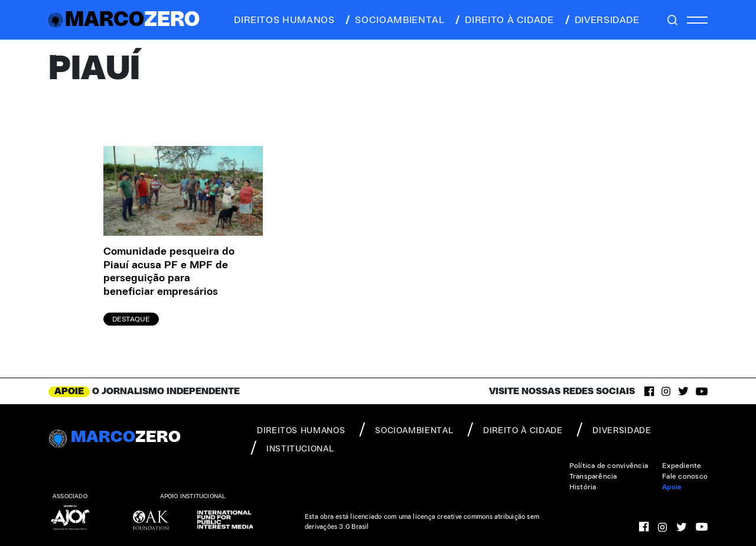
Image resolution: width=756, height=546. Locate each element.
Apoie (672, 487)
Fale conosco (685, 476)
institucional (292, 448)
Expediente (682, 466)
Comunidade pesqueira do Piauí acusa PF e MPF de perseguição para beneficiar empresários (169, 272)
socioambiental (394, 20)
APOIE (69, 391)
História (583, 487)
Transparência (593, 476)
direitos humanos (281, 20)
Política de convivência (609, 466)
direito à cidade (504, 20)
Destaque (131, 319)
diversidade (602, 20)
